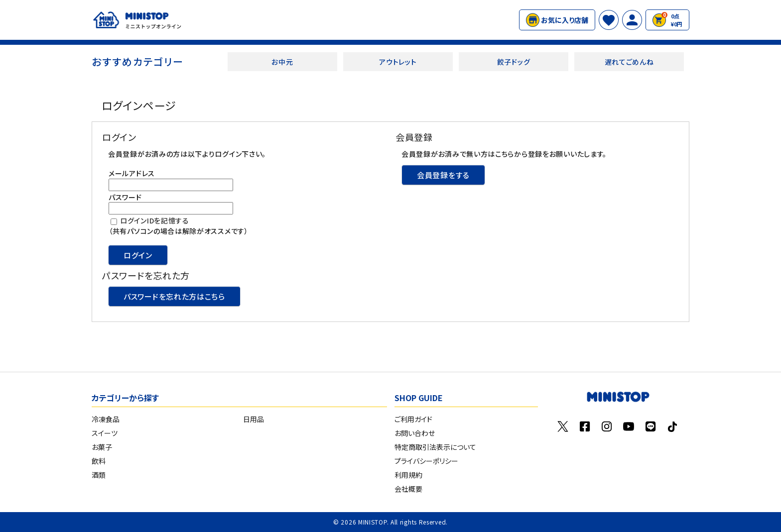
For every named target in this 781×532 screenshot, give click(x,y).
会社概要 (408, 489)
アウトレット (398, 62)
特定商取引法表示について (435, 447)
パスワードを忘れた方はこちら (174, 296)
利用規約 (408, 475)
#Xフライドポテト (374, 20)
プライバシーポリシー (426, 461)
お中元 (282, 62)
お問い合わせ (415, 433)
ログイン (138, 255)
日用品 (254, 419)
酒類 (99, 475)
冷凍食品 (106, 419)
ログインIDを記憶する (155, 220)
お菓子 (102, 447)
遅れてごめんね (629, 62)
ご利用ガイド (413, 419)
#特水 (458, 20)
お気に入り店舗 (557, 20)
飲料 (99, 461)
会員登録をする (443, 175)
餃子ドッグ (514, 62)
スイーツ (105, 433)
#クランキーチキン (422, 20)
